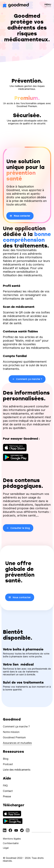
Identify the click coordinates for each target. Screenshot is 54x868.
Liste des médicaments (17, 770)
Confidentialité (11, 843)
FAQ (5, 785)
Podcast (8, 764)
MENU (48, 4)
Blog (6, 759)
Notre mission (11, 732)
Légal (6, 848)
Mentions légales (12, 839)
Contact (8, 791)
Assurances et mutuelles (17, 743)
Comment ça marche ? (16, 726)
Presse (7, 796)
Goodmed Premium (14, 737)
